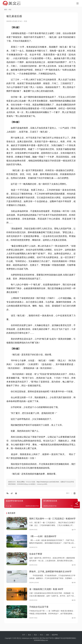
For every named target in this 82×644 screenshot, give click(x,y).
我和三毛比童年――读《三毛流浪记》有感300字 (52, 519)
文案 (47, 635)
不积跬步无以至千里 (39, 610)
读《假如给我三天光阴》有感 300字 (46, 592)
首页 (6, 10)
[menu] (78, 3)
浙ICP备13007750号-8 (47, 638)
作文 (26, 21)
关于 (24, 635)
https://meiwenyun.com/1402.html (48, 482)
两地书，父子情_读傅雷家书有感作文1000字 (50, 574)
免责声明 (55, 635)
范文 (35, 635)
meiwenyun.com (27, 638)
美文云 (19, 638)
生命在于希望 (36, 555)
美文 (30, 635)
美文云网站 (21, 482)
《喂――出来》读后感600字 (43, 537)
